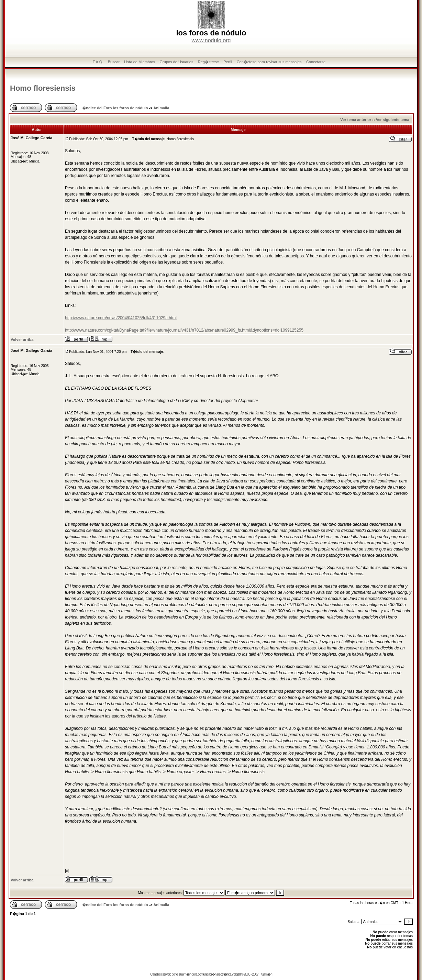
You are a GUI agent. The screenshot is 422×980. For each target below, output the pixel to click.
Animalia (161, 108)
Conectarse (316, 62)
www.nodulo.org (211, 40)
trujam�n (185, 974)
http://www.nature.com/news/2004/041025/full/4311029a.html (121, 318)
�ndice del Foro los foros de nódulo (115, 108)
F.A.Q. (98, 62)
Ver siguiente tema (393, 120)
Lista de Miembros (140, 62)
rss (160, 974)
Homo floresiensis (43, 88)
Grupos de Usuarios (177, 62)
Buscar (114, 62)
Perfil (228, 62)
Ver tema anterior (356, 120)
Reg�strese (208, 62)
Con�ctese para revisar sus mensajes (269, 62)
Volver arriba (22, 339)
